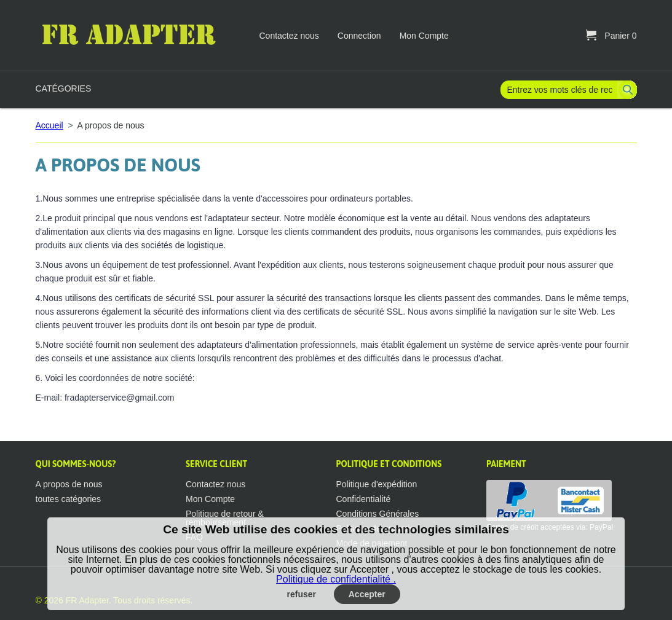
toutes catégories (69, 499)
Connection (359, 36)
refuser (302, 594)
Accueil (49, 125)
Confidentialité (364, 499)
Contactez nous (289, 36)
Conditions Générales (378, 514)
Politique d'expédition (377, 484)
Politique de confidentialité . (336, 579)
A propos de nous (69, 484)
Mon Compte (424, 36)
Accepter (367, 594)
